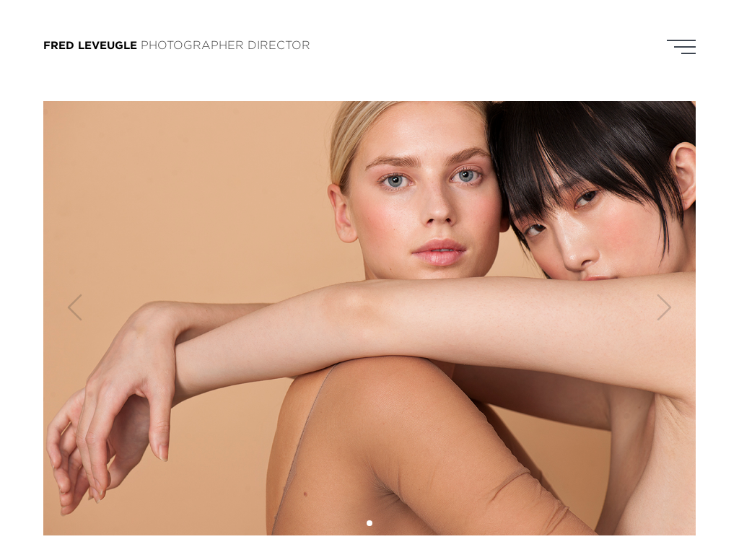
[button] (369, 523)
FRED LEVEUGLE (90, 45)
